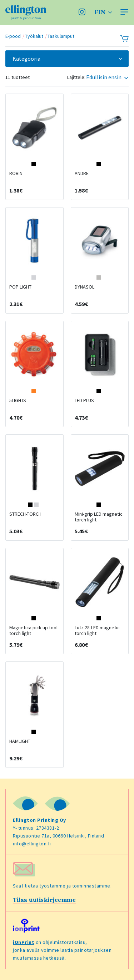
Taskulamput (61, 36)
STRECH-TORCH (25, 514)
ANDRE (82, 173)
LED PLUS (84, 400)
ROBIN (16, 173)
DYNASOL (85, 287)
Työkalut (34, 36)
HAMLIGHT (20, 741)
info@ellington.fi (32, 844)
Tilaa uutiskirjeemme (44, 900)
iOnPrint (24, 942)
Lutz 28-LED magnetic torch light (97, 630)
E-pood (13, 36)
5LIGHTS (18, 400)
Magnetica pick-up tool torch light (33, 630)
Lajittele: (76, 77)
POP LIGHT (20, 287)
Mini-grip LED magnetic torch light (99, 517)
